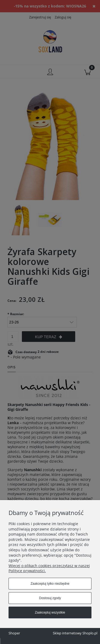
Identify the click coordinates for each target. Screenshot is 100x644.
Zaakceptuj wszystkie (50, 612)
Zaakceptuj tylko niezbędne (50, 584)
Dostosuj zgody (50, 598)
